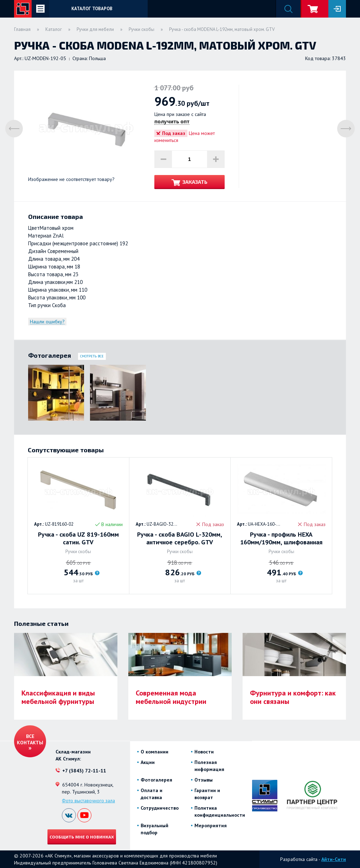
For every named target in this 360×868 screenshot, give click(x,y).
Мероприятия (211, 825)
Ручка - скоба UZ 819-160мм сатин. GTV (78, 538)
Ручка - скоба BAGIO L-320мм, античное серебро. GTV (180, 538)
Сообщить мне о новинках (82, 837)
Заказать (195, 182)
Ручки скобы (142, 29)
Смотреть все (92, 356)
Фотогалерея (156, 780)
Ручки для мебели (95, 29)
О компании (155, 752)
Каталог (54, 29)
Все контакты (30, 739)
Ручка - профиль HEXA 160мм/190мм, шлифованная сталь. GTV (281, 538)
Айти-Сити (334, 859)
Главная (22, 29)
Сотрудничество (160, 808)
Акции (148, 762)
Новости (204, 752)
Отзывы (204, 780)
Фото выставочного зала (88, 801)
